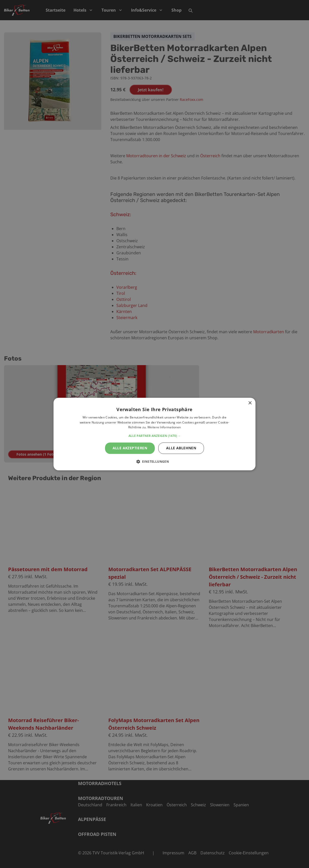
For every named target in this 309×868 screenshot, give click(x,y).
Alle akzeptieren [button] (130, 448)
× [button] (250, 403)
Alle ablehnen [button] (181, 448)
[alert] (154, 434)
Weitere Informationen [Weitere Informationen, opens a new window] (164, 427)
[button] (155, 436)
